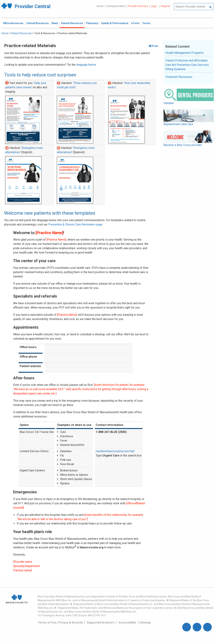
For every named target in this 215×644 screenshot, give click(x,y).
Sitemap (145, 623)
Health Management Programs (185, 53)
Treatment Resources (179, 77)
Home (100, 6)
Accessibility (127, 623)
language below (86, 65)
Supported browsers (101, 623)
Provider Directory (138, 6)
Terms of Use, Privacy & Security (60, 623)
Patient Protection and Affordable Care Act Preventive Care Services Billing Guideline (187, 65)
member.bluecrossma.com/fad (115, 451)
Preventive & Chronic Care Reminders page (75, 224)
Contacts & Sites (116, 6)
